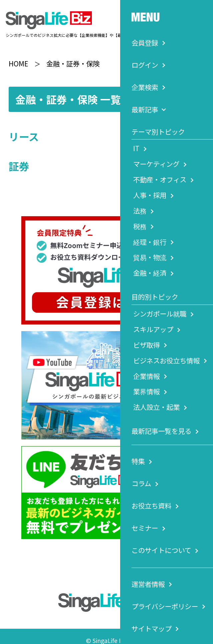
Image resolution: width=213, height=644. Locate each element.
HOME (18, 55)
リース (24, 128)
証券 (19, 158)
